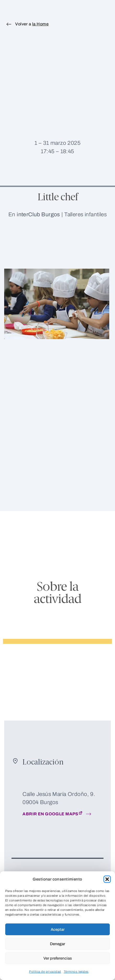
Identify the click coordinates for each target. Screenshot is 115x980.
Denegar (57, 944)
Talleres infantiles (85, 214)
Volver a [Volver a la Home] (32, 24)
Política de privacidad (45, 972)
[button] (107, 879)
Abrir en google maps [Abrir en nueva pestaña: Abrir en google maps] (53, 813)
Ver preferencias (58, 958)
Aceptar (58, 929)
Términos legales (76, 972)
